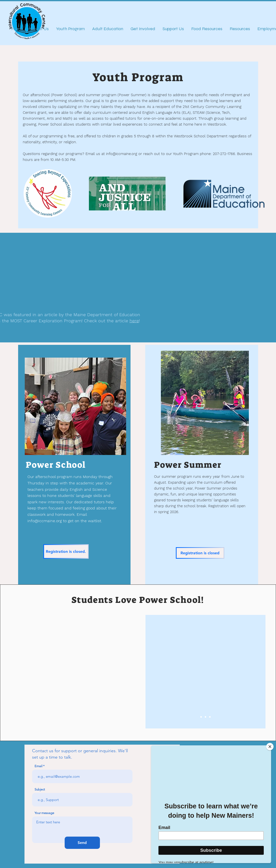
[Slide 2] (205, 717)
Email (38, 766)
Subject (40, 789)
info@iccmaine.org (122, 154)
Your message (44, 813)
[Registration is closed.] (66, 551)
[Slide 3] (210, 717)
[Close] (270, 747)
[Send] (82, 843)
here (134, 321)
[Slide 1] (201, 717)
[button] (75, 672)
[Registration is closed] (200, 553)
